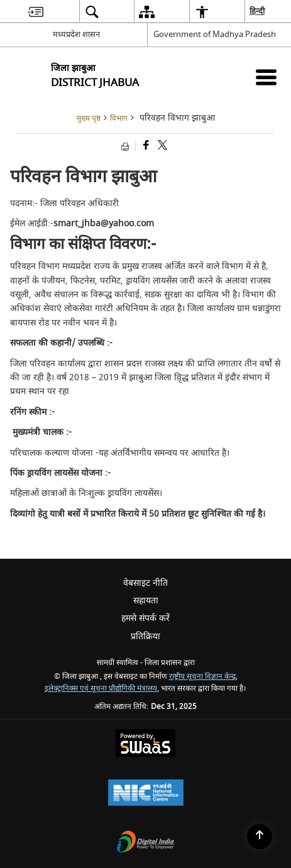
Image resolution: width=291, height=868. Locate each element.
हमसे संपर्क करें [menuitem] (145, 618)
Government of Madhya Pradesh (215, 34)
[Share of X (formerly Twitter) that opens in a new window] (162, 146)
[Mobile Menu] (266, 77)
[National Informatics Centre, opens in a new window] (146, 794)
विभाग (119, 118)
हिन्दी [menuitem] (258, 11)
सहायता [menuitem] (146, 601)
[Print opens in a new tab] (127, 146)
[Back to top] (260, 837)
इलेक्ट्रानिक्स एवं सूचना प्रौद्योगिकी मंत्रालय (101, 689)
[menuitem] (36, 12)
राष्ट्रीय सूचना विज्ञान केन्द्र (202, 677)
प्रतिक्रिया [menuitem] (145, 636)
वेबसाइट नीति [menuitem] (145, 583)
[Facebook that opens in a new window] (145, 146)
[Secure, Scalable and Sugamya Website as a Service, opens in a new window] (145, 744)
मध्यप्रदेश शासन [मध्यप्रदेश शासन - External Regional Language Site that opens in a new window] (76, 34)
